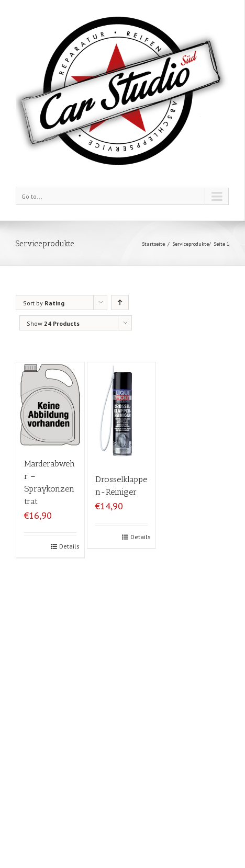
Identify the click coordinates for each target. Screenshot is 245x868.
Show (53, 323)
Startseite (153, 244)
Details (68, 546)
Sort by (44, 303)
